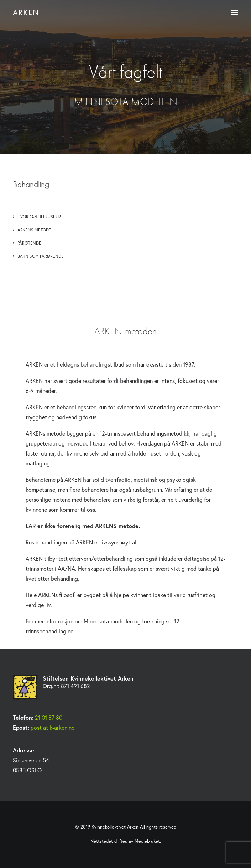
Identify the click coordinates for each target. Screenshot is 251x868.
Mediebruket (147, 841)
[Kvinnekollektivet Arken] (25, 12)
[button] (235, 12)
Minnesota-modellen (108, 621)
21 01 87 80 (49, 717)
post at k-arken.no (53, 727)
